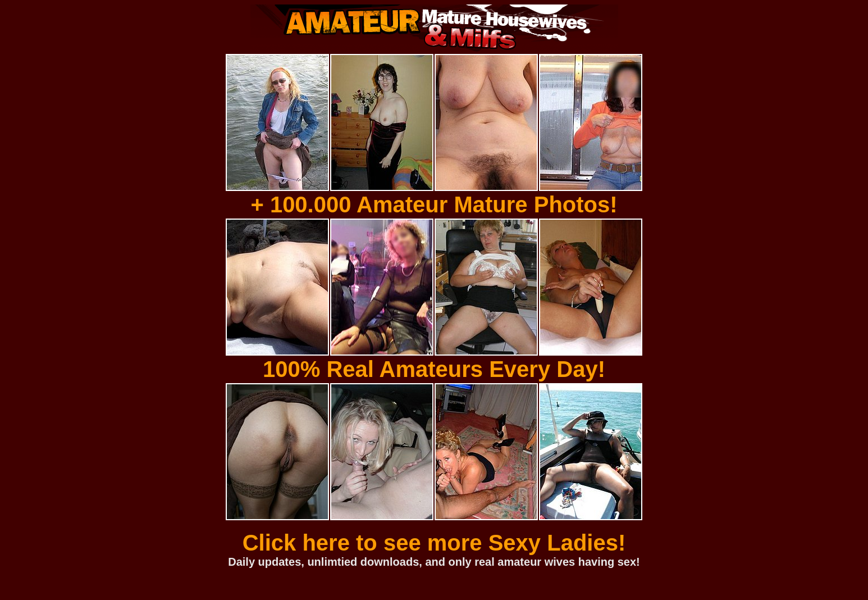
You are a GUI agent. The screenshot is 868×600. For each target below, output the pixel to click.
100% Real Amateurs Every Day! (434, 369)
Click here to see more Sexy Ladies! (434, 543)
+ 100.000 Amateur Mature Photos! (434, 204)
